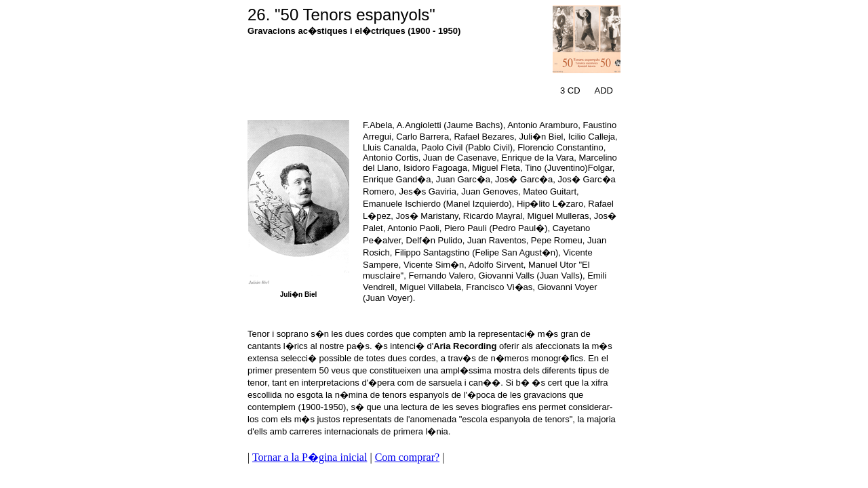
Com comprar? (408, 457)
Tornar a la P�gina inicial (310, 457)
